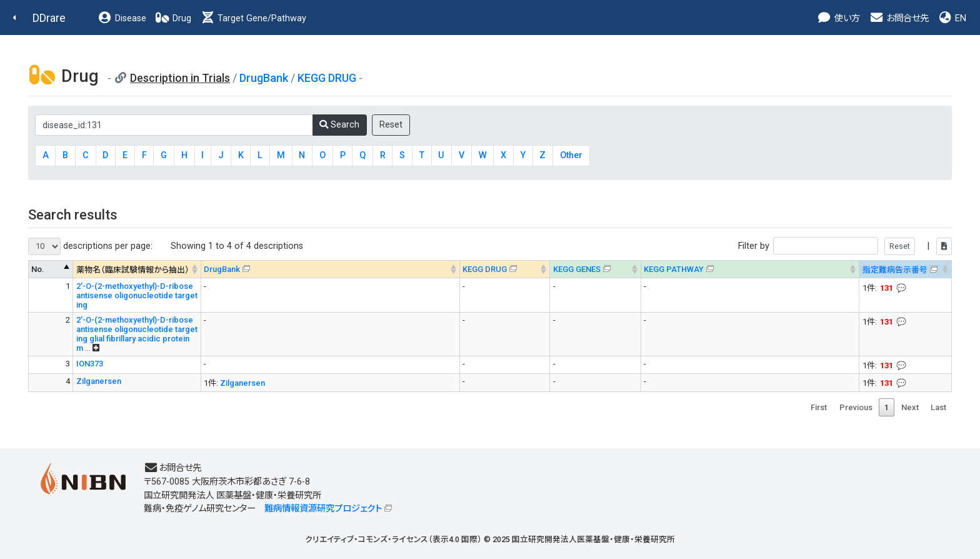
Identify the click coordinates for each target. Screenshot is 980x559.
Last (938, 407)
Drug (173, 18)
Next (910, 407)
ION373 (90, 364)
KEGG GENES (577, 269)
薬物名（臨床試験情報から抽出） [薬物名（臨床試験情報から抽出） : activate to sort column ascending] (133, 270)
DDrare (49, 18)
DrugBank (264, 78)
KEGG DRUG (327, 78)
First (819, 407)
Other (571, 155)
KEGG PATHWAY (674, 269)
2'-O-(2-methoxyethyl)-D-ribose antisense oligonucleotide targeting (137, 295)
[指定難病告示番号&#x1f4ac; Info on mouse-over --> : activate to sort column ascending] (906, 269)
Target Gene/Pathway (253, 18)
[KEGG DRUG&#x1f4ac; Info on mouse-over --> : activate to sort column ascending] (505, 269)
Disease (122, 18)
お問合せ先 (899, 18)
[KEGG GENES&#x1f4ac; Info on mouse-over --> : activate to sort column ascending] (595, 269)
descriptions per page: (90, 246)
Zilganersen (99, 381)
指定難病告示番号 (895, 270)
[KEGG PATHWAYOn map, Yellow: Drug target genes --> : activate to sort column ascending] (750, 269)
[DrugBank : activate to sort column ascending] (330, 269)
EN (952, 18)
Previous (856, 407)
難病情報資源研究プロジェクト (323, 509)
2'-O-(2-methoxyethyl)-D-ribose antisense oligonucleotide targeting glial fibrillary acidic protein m (137, 334)
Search (339, 125)
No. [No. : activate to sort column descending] (38, 269)
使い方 (838, 18)
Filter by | (845, 246)
